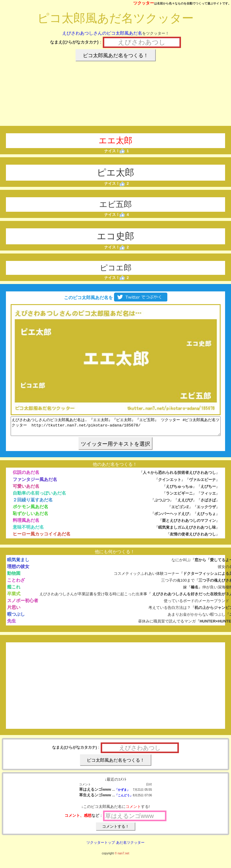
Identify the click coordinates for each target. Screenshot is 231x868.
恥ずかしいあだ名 (31, 517)
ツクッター (144, 3)
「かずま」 (122, 793)
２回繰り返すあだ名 (33, 503)
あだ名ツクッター (130, 846)
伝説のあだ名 (26, 476)
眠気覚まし (18, 563)
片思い (14, 611)
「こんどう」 (124, 799)
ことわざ (16, 584)
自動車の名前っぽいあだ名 (39, 496)
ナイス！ (114, 151)
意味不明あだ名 (28, 531)
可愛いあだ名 (26, 490)
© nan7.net (122, 857)
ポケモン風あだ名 (31, 510)
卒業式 (14, 597)
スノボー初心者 (23, 604)
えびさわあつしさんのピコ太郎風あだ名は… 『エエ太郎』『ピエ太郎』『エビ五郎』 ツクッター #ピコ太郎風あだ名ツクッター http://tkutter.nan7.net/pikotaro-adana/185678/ (116, 428)
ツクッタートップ (101, 846)
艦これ (14, 590)
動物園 (14, 577)
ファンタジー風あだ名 (35, 483)
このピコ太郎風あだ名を (115, 297)
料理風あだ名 (26, 524)
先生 (12, 624)
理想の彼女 (18, 570)
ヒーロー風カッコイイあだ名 (42, 537)
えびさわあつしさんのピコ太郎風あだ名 (102, 33)
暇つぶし (16, 618)
